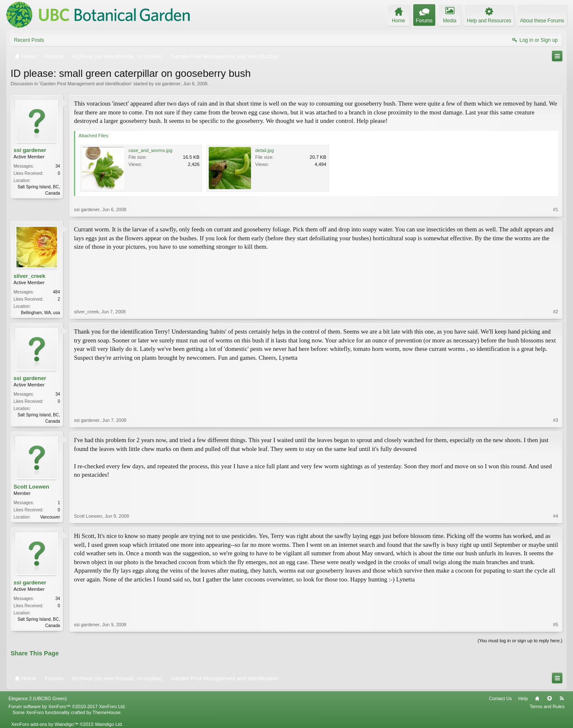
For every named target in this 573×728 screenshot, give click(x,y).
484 (56, 292)
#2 (556, 312)
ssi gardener (168, 84)
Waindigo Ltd (108, 724)
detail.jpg (265, 150)
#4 (556, 516)
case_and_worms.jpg (150, 150)
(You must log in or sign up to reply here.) (520, 641)
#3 (556, 420)
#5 (556, 625)
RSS (562, 698)
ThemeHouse (106, 712)
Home (537, 698)
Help (523, 698)
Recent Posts (29, 40)
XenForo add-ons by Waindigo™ (45, 724)
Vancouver (50, 517)
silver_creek (29, 276)
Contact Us (500, 698)
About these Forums (542, 21)
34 (58, 166)
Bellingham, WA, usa (41, 313)
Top (549, 698)
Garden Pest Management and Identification (86, 84)
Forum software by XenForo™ (67, 706)
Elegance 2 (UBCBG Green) (38, 698)
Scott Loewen (31, 487)
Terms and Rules (547, 706)
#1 (556, 209)
